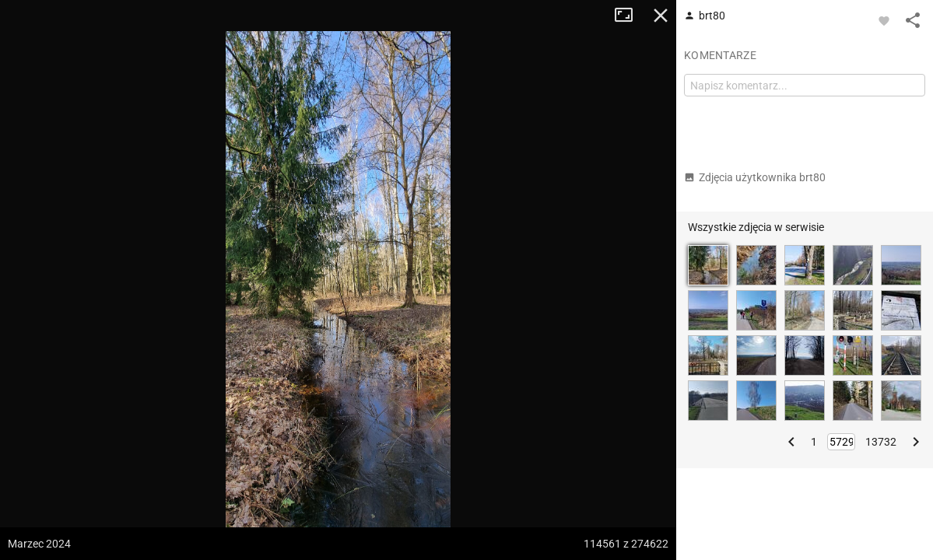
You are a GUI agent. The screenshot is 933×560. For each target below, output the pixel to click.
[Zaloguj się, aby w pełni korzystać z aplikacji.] (884, 20)
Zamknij (661, 16)
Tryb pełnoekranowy (630, 16)
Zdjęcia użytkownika (755, 177)
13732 (881, 442)
